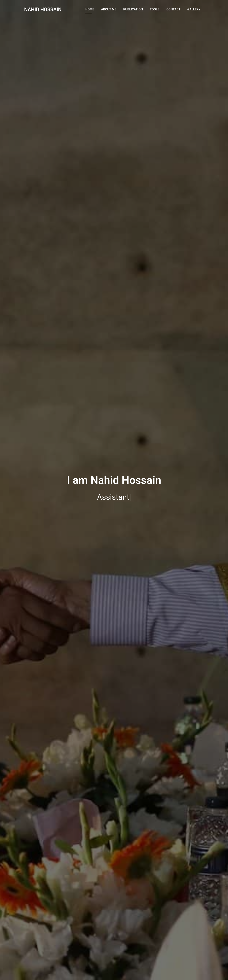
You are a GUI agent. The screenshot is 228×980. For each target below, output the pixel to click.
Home (90, 9)
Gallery (194, 9)
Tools (155, 9)
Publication (133, 9)
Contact (173, 9)
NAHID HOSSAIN (43, 9)
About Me (109, 9)
